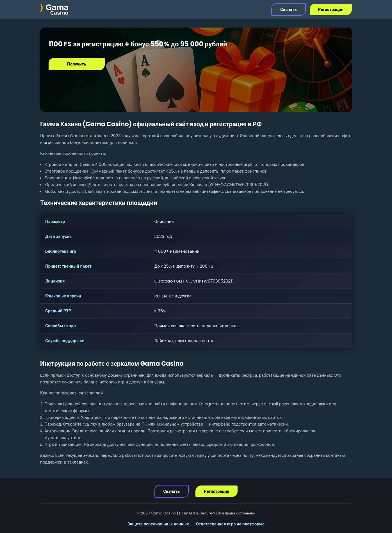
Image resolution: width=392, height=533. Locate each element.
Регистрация (331, 9)
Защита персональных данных (158, 524)
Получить (77, 64)
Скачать (289, 9)
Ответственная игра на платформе (230, 524)
